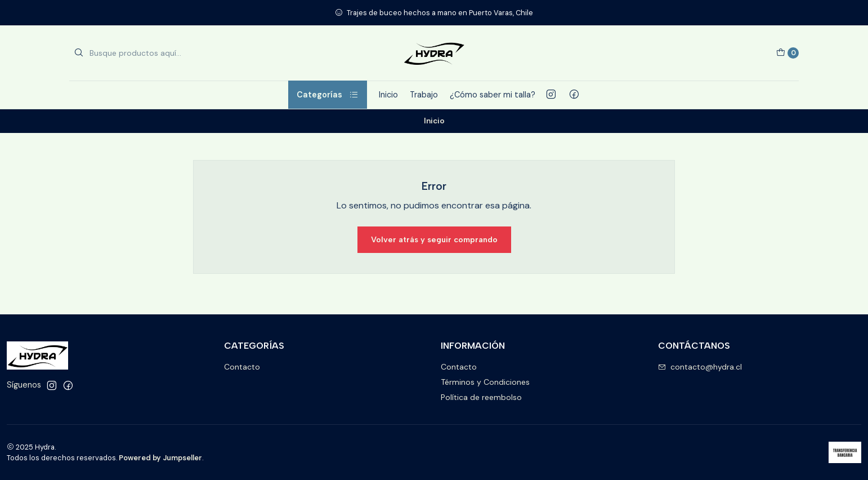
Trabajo (424, 95)
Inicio (388, 95)
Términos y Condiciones (485, 382)
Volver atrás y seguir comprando (434, 239)
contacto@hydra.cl (700, 367)
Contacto (242, 367)
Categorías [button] (328, 95)
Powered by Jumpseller (160, 458)
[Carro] (788, 53)
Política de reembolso (481, 397)
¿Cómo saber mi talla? (493, 95)
